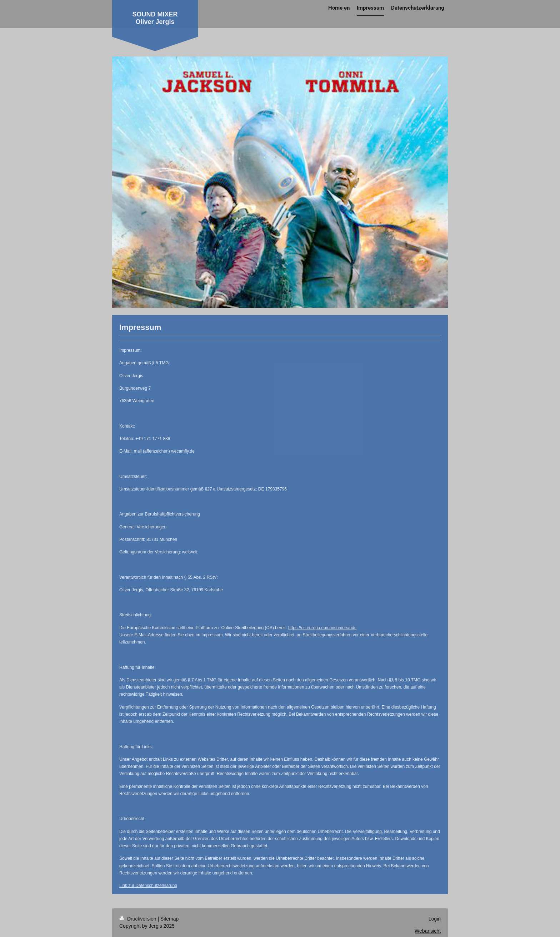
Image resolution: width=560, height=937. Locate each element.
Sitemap (169, 919)
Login (435, 919)
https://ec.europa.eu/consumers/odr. (322, 628)
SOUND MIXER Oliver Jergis (155, 18)
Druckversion (138, 919)
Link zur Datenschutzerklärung (148, 886)
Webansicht (428, 931)
